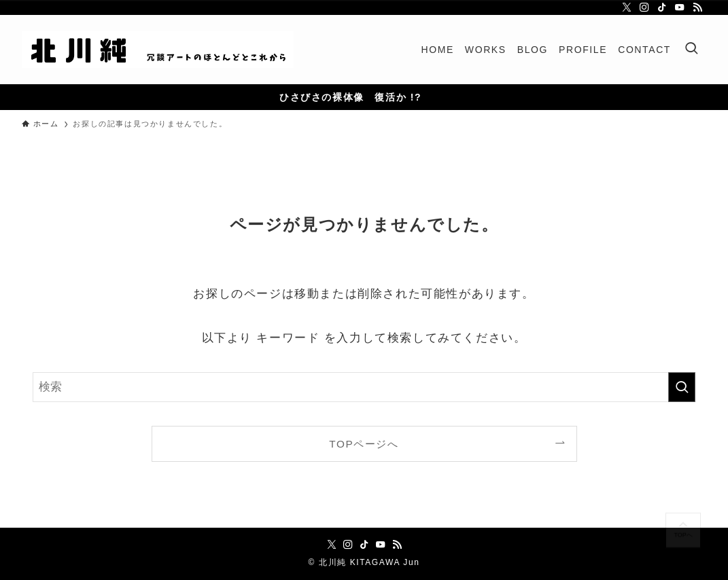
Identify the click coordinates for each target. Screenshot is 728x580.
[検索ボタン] (691, 50)
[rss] (697, 7)
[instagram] (644, 7)
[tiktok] (662, 7)
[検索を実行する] (682, 387)
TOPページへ (364, 444)
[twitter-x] (627, 7)
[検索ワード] (364, 387)
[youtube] (680, 7)
